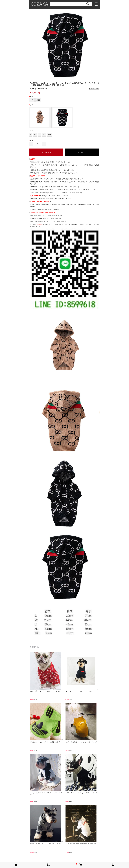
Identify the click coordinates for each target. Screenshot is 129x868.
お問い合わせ (94, 89)
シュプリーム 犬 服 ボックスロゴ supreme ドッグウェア (82, 723)
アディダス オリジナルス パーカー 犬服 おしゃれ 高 (47, 723)
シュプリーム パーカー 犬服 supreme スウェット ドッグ (82, 774)
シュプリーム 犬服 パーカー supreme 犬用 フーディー (82, 825)
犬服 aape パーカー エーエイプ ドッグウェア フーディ (47, 825)
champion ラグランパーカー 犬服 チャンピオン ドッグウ (46, 775)
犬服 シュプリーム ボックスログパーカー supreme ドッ (82, 672)
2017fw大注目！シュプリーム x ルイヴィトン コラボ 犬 (46, 673)
